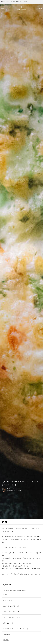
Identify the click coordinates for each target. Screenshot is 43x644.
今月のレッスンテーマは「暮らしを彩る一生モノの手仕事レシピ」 (16, 2)
